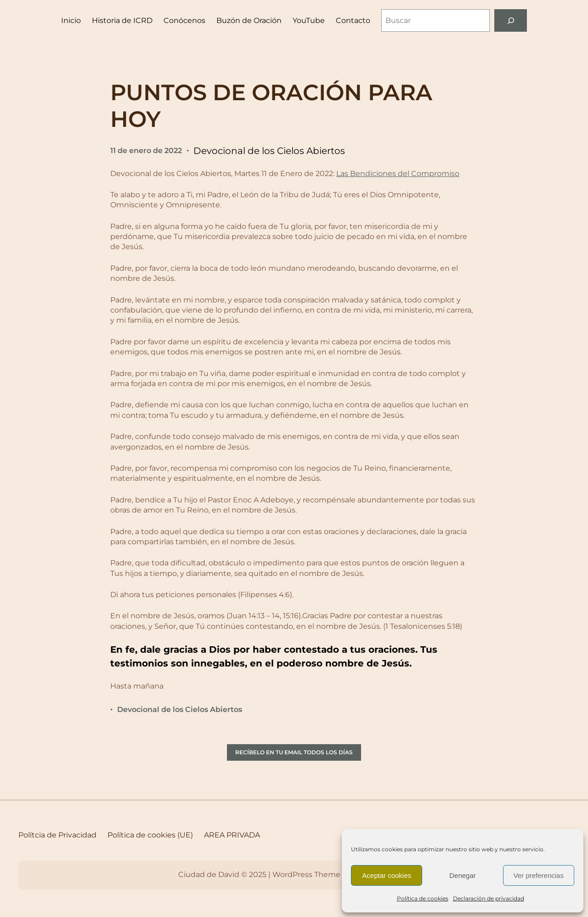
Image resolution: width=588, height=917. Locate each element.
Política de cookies (423, 898)
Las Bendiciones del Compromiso (398, 174)
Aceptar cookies (387, 875)
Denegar (463, 875)
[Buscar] (511, 20)
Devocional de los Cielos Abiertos (269, 151)
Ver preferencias (539, 875)
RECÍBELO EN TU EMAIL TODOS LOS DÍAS (294, 752)
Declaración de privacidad (489, 898)
